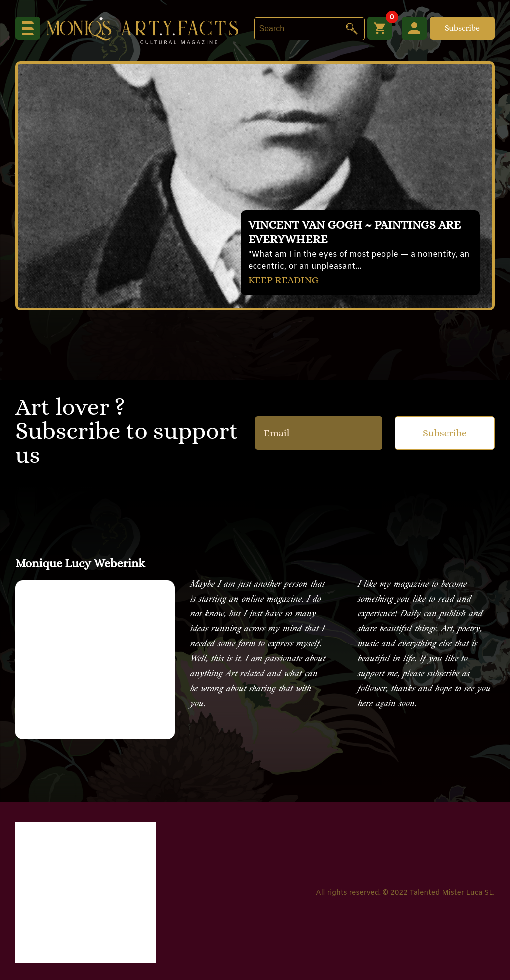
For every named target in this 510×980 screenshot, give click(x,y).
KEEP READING (283, 280)
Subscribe (462, 28)
